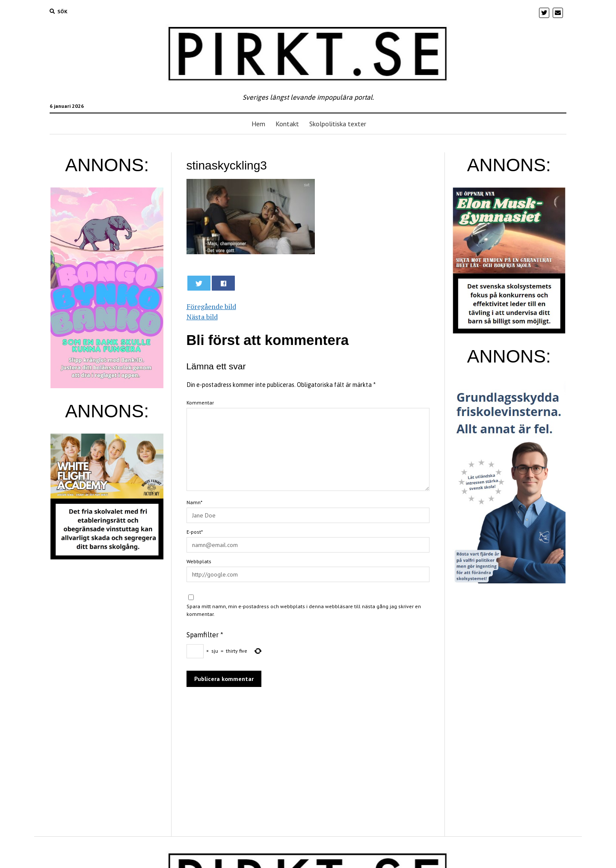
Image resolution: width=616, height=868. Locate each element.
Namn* (194, 502)
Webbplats (199, 561)
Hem (258, 124)
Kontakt (287, 124)
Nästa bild (202, 317)
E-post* (195, 532)
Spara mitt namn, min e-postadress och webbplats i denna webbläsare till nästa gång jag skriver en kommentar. (304, 610)
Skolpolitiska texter (338, 124)
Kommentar (200, 403)
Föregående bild (211, 306)
